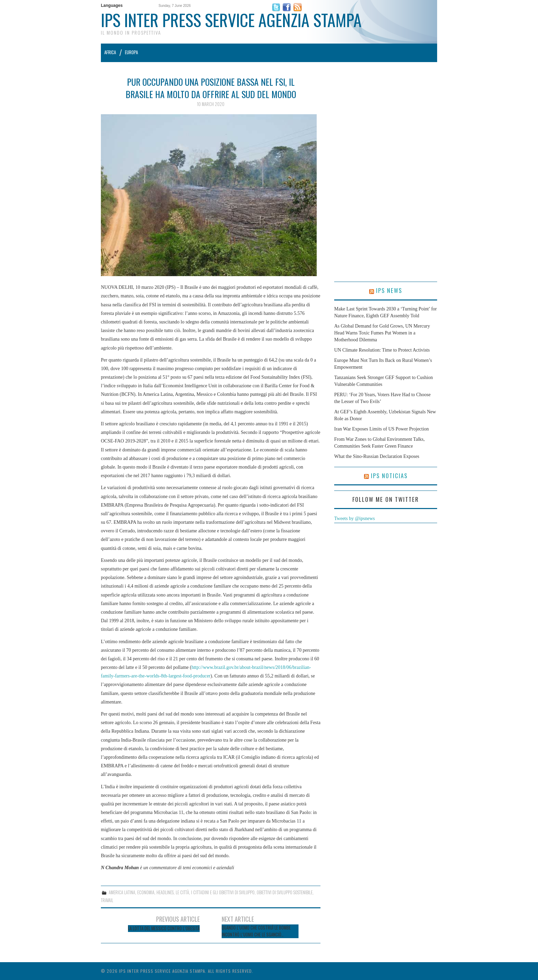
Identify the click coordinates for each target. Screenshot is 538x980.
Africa (110, 52)
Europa (131, 52)
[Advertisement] (386, 179)
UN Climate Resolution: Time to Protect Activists (382, 350)
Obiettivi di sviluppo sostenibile (285, 892)
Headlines (165, 892)
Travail (107, 900)
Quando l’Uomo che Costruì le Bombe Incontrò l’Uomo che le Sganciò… (256, 931)
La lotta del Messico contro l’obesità (164, 928)
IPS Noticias (389, 476)
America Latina (122, 892)
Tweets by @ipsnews (354, 518)
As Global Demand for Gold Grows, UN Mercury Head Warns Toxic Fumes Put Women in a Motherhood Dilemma (382, 333)
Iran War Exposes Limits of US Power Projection (382, 429)
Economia (146, 892)
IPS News (389, 290)
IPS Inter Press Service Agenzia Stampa (231, 20)
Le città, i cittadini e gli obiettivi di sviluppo (215, 892)
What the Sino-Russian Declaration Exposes (377, 456)
